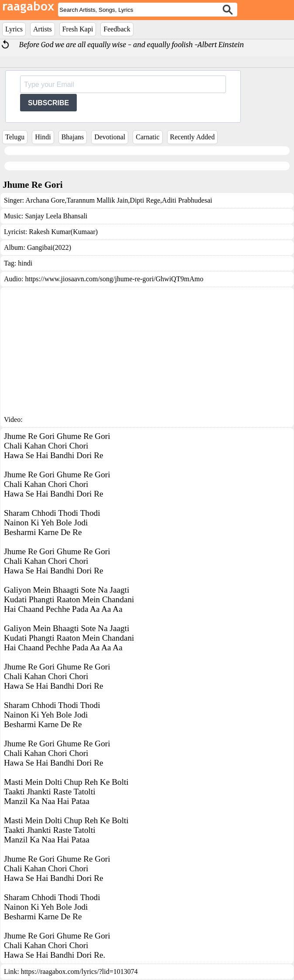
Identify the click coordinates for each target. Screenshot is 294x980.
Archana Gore (45, 200)
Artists (43, 29)
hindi (25, 263)
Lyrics (14, 29)
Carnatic (147, 137)
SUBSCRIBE (48, 103)
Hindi (43, 137)
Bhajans (73, 137)
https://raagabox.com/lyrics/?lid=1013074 (79, 971)
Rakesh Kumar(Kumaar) (63, 232)
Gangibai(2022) (49, 247)
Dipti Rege (145, 200)
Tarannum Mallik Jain (97, 200)
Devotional (110, 137)
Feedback (117, 29)
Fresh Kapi (78, 29)
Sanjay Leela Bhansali (56, 216)
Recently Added (193, 137)
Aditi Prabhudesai (187, 200)
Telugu (15, 137)
